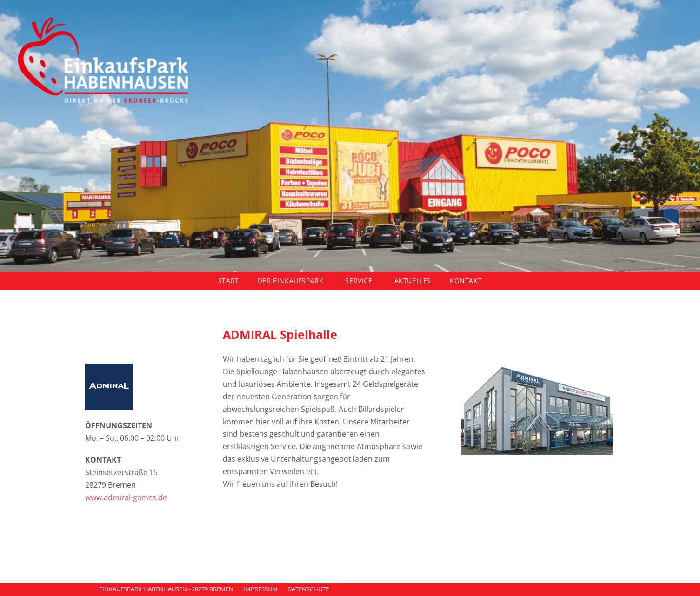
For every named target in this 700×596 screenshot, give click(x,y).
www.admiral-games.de (126, 497)
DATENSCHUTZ (308, 589)
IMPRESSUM (260, 589)
